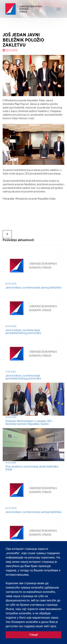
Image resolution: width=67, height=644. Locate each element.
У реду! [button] (33, 635)
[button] (58, 626)
